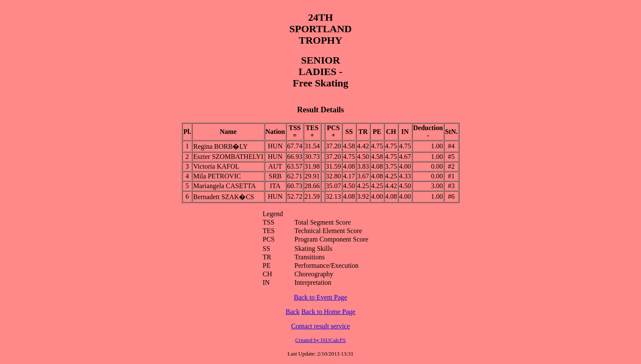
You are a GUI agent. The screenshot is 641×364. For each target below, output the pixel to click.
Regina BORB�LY (220, 146)
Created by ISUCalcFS (320, 340)
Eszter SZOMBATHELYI (228, 157)
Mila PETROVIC (217, 176)
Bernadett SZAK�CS (224, 197)
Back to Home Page (328, 312)
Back (293, 312)
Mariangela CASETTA (224, 186)
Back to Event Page (321, 297)
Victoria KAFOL (216, 166)
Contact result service (320, 326)
